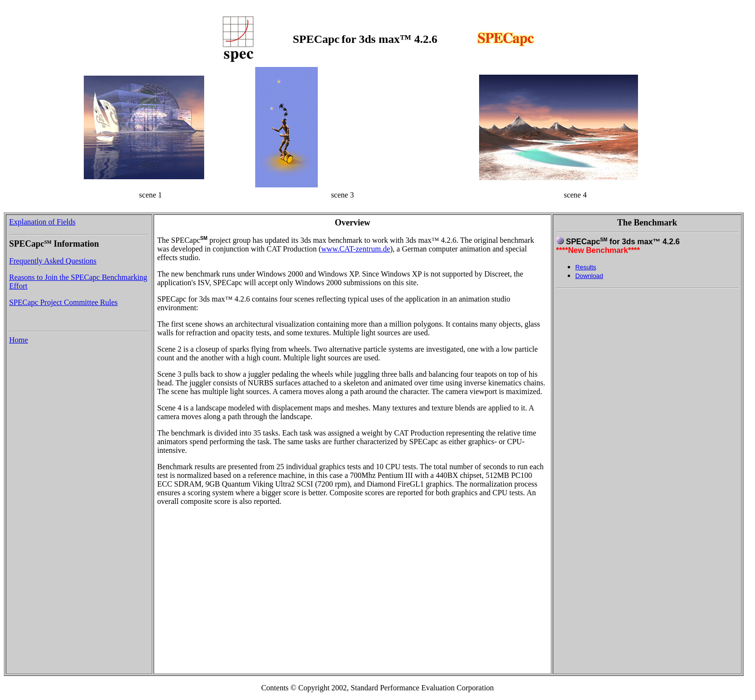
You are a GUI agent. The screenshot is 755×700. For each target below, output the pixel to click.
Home (19, 340)
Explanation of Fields (42, 222)
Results (586, 267)
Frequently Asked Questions (53, 261)
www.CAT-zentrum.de (356, 249)
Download (589, 276)
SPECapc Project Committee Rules (63, 302)
